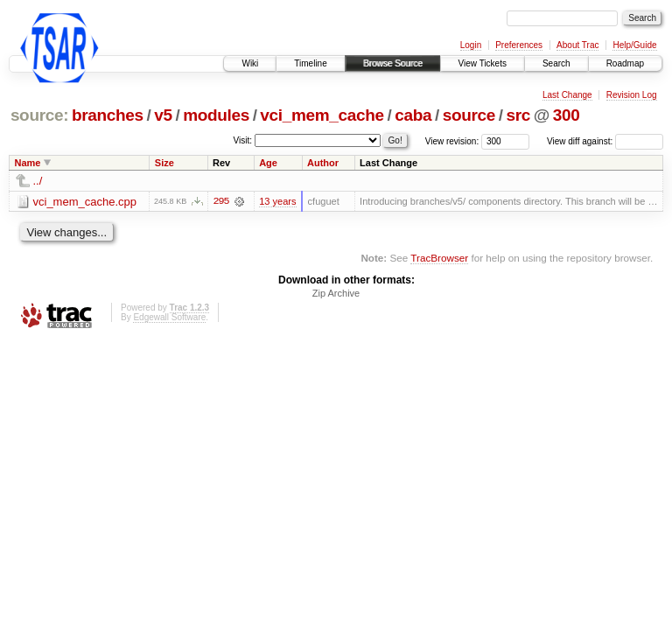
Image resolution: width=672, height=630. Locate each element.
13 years (277, 201)
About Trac (577, 45)
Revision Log (632, 95)
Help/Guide (634, 45)
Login (471, 45)
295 (220, 201)
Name (28, 163)
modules (216, 115)
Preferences (519, 45)
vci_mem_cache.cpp (85, 202)
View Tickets (483, 63)
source (469, 115)
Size (164, 163)
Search (556, 63)
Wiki (250, 63)
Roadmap (625, 63)
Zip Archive (336, 293)
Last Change (567, 95)
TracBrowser (439, 258)
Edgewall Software (169, 317)
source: (39, 115)
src (518, 115)
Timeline (310, 63)
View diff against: (605, 141)
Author (323, 163)
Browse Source (393, 63)
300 (567, 115)
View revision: (452, 141)
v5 (163, 115)
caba (413, 115)
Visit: (243, 140)
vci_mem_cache (322, 115)
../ (38, 181)
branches (108, 115)
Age (268, 163)
